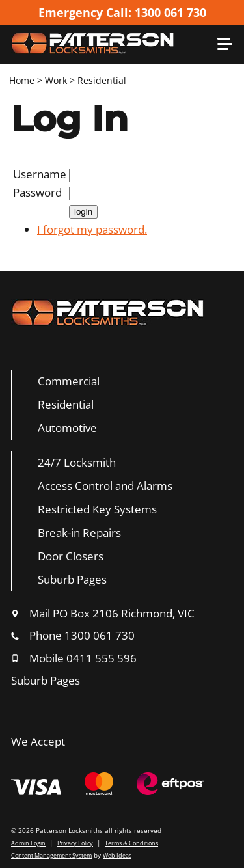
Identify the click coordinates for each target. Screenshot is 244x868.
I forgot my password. (92, 229)
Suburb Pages (72, 579)
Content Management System (51, 855)
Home (22, 80)
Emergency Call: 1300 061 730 (122, 12)
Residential (102, 80)
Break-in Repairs (79, 533)
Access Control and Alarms (105, 486)
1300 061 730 (100, 635)
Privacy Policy (75, 843)
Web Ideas (117, 855)
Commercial (69, 381)
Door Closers (71, 556)
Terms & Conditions (131, 843)
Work (56, 80)
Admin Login (28, 843)
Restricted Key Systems (97, 509)
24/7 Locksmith (77, 462)
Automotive (67, 428)
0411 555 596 (102, 658)
